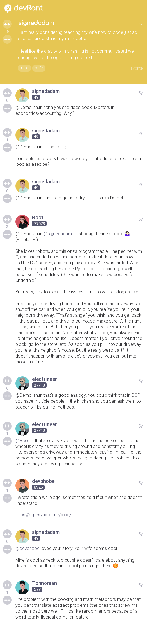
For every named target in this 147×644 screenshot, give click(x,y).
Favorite (135, 68)
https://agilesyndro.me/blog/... (45, 515)
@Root (22, 441)
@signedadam (58, 234)
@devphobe (27, 548)
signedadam (36, 23)
